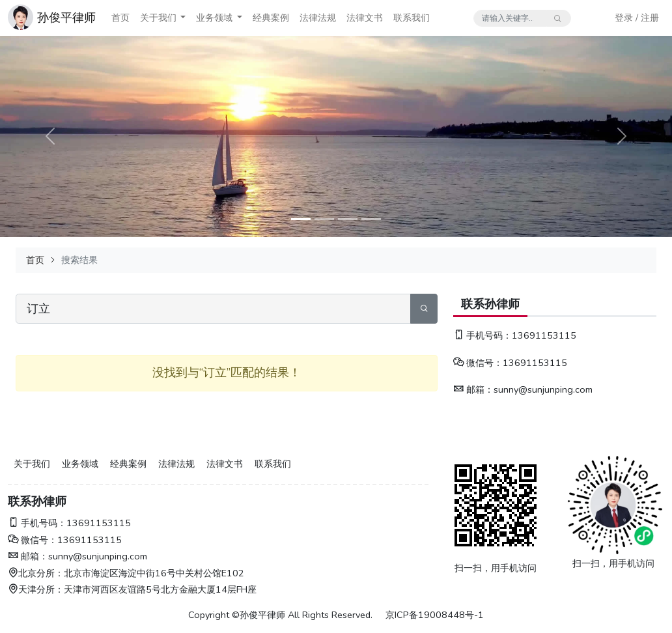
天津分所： (36, 589)
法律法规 (318, 18)
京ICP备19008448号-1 (435, 615)
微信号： (478, 363)
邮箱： (473, 389)
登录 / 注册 (637, 18)
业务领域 (214, 18)
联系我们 (412, 18)
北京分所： (36, 573)
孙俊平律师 (66, 18)
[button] (183, 18)
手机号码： (483, 335)
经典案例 (271, 18)
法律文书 (365, 18)
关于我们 (158, 18)
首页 (120, 18)
